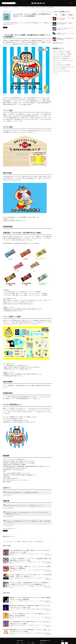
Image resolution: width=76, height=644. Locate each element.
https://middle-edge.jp (9, 508)
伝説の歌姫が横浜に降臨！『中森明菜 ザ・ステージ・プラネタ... (65, 24)
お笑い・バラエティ (20, 643)
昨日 (56, 15)
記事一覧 (42, 643)
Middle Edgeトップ (7, 8)
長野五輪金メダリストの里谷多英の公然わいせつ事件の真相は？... (65, 39)
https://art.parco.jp (9, 495)
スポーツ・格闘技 (31, 643)
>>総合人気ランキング (58, 43)
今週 (63, 15)
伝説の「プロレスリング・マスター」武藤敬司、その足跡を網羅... (65, 19)
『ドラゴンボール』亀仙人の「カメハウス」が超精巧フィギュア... (65, 29)
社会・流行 (16, 8)
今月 (70, 15)
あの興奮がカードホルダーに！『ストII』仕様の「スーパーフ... (65, 34)
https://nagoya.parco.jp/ (18, 470)
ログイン (71, 3)
